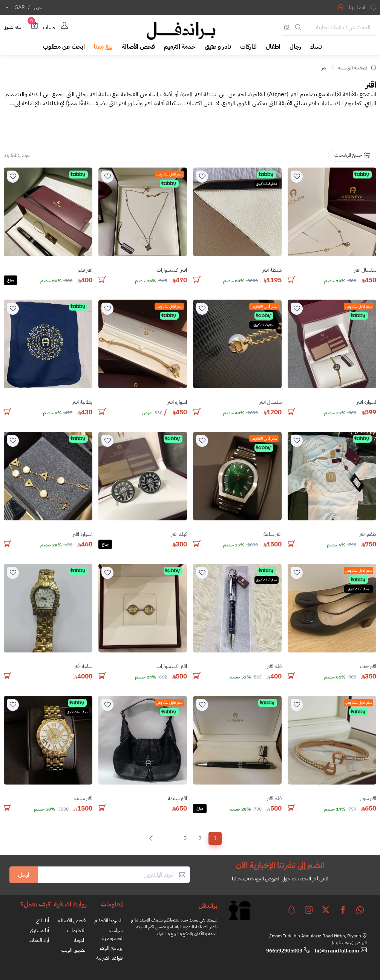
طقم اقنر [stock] (368, 534)
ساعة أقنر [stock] (83, 666)
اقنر (325, 68)
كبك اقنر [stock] (179, 534)
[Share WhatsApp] (341, 7)
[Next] (153, 838)
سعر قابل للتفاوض (169, 174)
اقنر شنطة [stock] (177, 798)
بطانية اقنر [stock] (82, 402)
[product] (332, 212)
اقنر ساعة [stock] (273, 534)
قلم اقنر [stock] (274, 666)
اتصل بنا (362, 7)
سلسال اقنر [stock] (365, 270)
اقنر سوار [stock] (368, 798)
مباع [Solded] (11, 280)
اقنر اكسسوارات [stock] (172, 270)
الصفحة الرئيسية (357, 68)
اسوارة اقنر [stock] (366, 402)
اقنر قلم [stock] (85, 270)
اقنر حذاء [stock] (368, 666)
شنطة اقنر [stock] (272, 270)
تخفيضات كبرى (267, 184)
